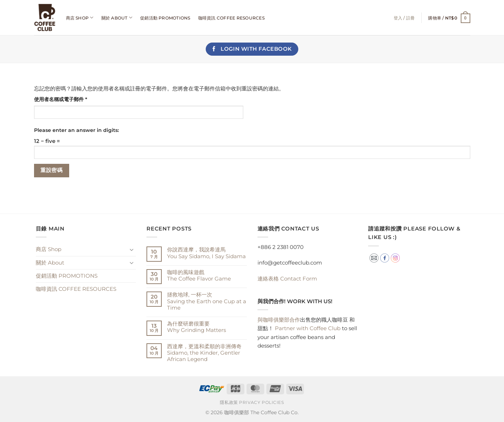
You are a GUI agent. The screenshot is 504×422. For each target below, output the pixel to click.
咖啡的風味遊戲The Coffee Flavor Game (199, 276)
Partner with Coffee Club (308, 328)
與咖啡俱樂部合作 (279, 320)
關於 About (117, 18)
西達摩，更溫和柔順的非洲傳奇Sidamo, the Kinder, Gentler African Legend (204, 353)
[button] (449, 18)
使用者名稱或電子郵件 (63, 100)
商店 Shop (80, 18)
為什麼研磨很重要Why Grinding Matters (196, 327)
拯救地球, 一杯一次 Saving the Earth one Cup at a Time (207, 301)
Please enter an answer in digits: (76, 130)
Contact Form (287, 279)
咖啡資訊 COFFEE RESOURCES (231, 18)
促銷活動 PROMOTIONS (165, 18)
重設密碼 (51, 170)
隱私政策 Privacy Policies (252, 402)
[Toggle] (132, 249)
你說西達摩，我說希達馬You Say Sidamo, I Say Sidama (206, 253)
